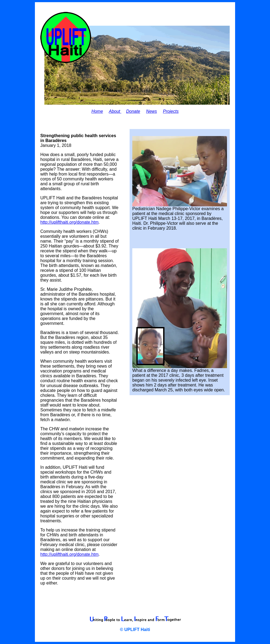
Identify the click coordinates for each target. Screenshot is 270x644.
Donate (133, 111)
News (152, 111)
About (115, 111)
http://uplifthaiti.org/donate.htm (69, 222)
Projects (171, 111)
